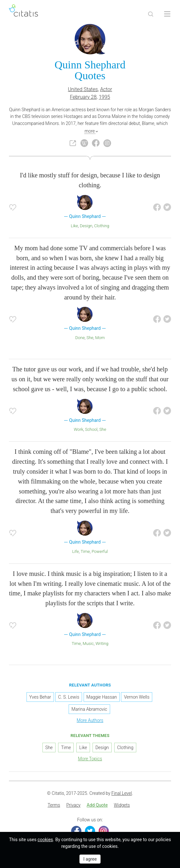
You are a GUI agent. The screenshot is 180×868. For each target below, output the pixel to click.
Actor (106, 89)
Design (86, 226)
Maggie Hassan (102, 697)
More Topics (90, 759)
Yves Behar (40, 697)
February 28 (83, 97)
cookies (45, 840)
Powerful (100, 551)
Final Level (122, 793)
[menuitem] (54, 805)
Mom (100, 338)
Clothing (102, 226)
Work (79, 429)
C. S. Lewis (69, 697)
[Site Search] (151, 14)
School (91, 429)
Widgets (122, 805)
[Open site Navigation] (167, 14)
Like (75, 226)
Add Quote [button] (97, 805)
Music (88, 643)
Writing (102, 643)
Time (85, 551)
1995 (104, 97)
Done (80, 338)
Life (75, 551)
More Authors (90, 720)
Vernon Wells (137, 697)
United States (83, 89)
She (90, 338)
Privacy (73, 805)
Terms (54, 805)
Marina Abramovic (89, 709)
